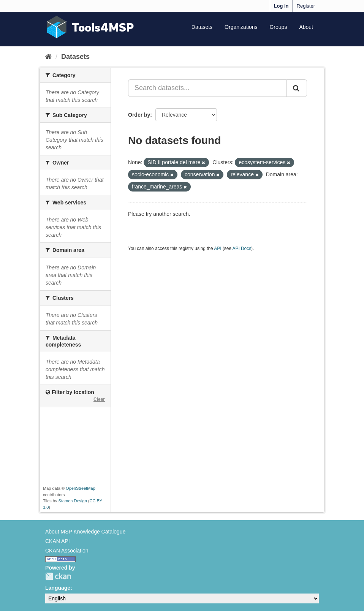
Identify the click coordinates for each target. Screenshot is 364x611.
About (306, 27)
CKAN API (58, 541)
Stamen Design (73, 501)
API (218, 249)
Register (306, 6)
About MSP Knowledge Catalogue (85, 532)
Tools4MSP (103, 27)
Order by (139, 115)
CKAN (58, 576)
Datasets (202, 27)
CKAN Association (67, 551)
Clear (99, 399)
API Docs (242, 249)
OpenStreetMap (81, 488)
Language (58, 588)
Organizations (241, 27)
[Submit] (297, 88)
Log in (281, 6)
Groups (278, 27)
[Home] (48, 57)
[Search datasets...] (207, 88)
